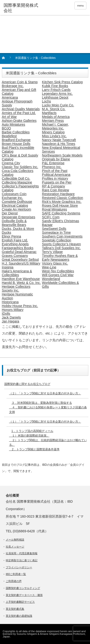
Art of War (9, 117)
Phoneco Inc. (52, 167)
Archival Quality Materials (21, 109)
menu (80, 6)
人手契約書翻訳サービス (20, 602)
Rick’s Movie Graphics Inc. (62, 202)
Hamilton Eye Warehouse (21, 279)
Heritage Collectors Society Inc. (16, 288)
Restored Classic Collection (63, 198)
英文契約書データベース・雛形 (24, 595)
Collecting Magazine (17, 182)
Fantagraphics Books (18, 248)
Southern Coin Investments (62, 236)
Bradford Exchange (16, 140)
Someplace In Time (56, 233)
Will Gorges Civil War (58, 275)
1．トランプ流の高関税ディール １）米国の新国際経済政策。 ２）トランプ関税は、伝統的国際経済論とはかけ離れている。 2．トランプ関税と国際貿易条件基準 (48, 440)
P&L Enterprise (53, 163)
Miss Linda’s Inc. (54, 136)
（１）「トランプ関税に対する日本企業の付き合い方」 (45, 422)
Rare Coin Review (56, 190)
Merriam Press (53, 121)
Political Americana (56, 175)
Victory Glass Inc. (55, 263)
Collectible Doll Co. (16, 178)
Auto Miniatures (14, 124)
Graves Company (15, 256)
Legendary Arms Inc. (57, 94)
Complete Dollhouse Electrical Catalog (17, 204)
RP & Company (54, 186)
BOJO (6, 128)
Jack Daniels (11, 317)
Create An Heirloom (17, 209)
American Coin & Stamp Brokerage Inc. (20, 84)
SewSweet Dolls (54, 229)
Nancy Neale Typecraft (59, 140)
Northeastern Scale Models (62, 155)
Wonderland (51, 279)
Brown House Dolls (16, 144)
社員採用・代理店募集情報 (22, 553)
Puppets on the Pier (57, 182)
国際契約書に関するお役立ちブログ (27, 384)
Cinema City (11, 163)
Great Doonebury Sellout (20, 260)
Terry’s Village (52, 252)
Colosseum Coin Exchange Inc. (14, 196)
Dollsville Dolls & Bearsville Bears (14, 223)
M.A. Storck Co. (54, 109)
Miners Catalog (53, 132)
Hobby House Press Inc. (20, 306)
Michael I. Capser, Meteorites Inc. (55, 126)
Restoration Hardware (58, 194)
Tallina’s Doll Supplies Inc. (61, 248)
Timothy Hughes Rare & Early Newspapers (60, 258)
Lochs (46, 101)
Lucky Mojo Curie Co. (58, 105)
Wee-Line (49, 267)
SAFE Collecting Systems (61, 213)
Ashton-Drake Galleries (19, 121)
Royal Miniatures (54, 209)
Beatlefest (9, 136)
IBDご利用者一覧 (16, 574)
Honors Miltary (13, 310)
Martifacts (49, 113)
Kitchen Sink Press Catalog (62, 82)
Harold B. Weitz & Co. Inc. (21, 283)
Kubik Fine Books (55, 86)
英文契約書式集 (15, 609)
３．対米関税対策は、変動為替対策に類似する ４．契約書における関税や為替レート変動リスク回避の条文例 (48, 407)
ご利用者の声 (14, 581)
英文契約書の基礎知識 (19, 616)
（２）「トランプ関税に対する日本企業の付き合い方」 (45, 393)
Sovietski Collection (57, 240)
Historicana (10, 302)
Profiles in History (55, 178)
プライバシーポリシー (19, 567)
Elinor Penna (12, 236)
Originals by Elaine (56, 159)
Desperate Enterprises (19, 217)
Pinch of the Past (55, 171)
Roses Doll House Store (60, 206)
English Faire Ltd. (15, 240)
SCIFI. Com (51, 217)
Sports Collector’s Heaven (61, 244)
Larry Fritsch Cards (56, 90)
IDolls (6, 314)
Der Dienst (10, 213)
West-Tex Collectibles (58, 271)
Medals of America (56, 117)
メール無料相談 (15, 540)
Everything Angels (15, 244)
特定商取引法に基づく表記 (22, 560)
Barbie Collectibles (16, 132)
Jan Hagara (11, 321)
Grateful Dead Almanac (19, 252)
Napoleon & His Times (59, 144)
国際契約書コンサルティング (23, 588)
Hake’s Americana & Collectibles (17, 273)
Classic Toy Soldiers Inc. (20, 167)
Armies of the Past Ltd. (19, 113)
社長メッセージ (15, 547)
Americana (10, 97)
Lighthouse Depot (55, 97)
